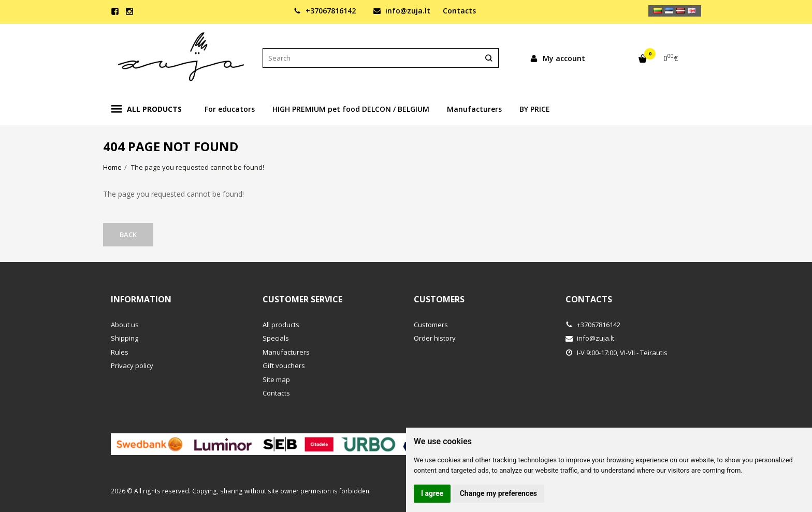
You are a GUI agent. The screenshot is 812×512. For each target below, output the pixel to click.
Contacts (459, 11)
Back (128, 235)
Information (141, 299)
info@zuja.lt (402, 11)
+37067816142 (325, 11)
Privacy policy (132, 365)
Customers (439, 299)
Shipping (125, 338)
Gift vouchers (284, 365)
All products (147, 109)
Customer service (302, 299)
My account (557, 58)
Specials (276, 338)
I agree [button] (432, 493)
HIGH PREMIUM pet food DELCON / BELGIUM (351, 109)
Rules (120, 352)
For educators (230, 109)
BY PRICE (535, 109)
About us (125, 325)
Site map (276, 379)
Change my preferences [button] (498, 493)
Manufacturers (474, 109)
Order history (435, 338)
